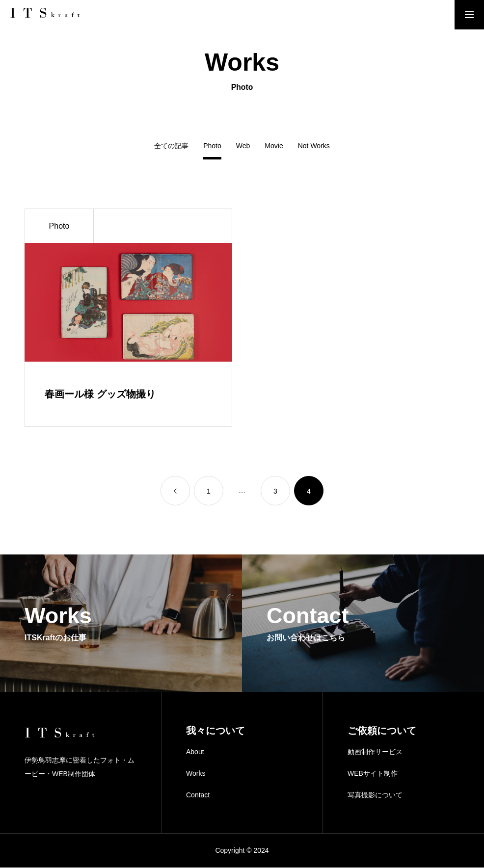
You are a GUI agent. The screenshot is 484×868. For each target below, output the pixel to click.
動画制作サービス (375, 752)
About (195, 752)
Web (243, 146)
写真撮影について (375, 795)
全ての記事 (171, 146)
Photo (59, 226)
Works (196, 774)
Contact (198, 795)
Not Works (314, 146)
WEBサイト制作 (373, 774)
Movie (274, 146)
